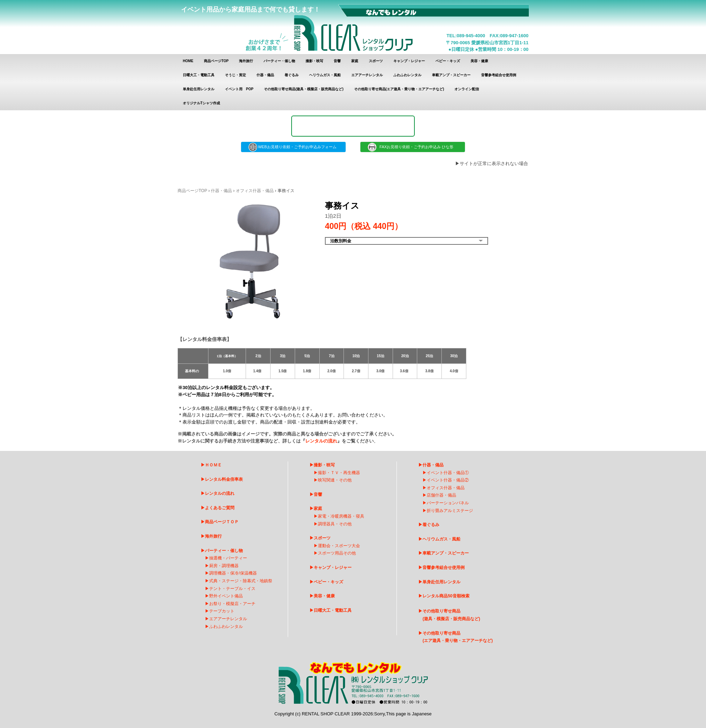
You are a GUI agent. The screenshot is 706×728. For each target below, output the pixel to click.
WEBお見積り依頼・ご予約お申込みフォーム (293, 147)
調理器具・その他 (335, 524)
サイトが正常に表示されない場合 (494, 163)
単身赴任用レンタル (199, 89)
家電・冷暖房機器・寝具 (341, 516)
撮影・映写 (314, 61)
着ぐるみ (292, 75)
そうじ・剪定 (235, 75)
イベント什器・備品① (448, 473)
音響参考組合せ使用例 (499, 75)
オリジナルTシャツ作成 (201, 103)
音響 (337, 61)
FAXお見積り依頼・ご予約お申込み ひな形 (413, 147)
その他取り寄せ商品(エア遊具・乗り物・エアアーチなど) (399, 89)
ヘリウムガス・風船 (325, 75)
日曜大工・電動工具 (199, 75)
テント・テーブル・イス (232, 589)
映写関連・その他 (335, 480)
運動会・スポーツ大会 (339, 546)
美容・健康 (479, 61)
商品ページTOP (216, 61)
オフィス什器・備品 (255, 191)
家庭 (355, 61)
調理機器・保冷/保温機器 (233, 573)
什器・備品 (265, 75)
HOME (188, 61)
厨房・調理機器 (224, 566)
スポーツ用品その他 (337, 553)
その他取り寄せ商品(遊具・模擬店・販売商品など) (304, 89)
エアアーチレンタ (226, 619)
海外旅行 (246, 61)
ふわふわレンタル (407, 75)
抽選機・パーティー (228, 558)
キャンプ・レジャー (409, 61)
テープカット (222, 611)
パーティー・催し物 (279, 61)
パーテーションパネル (448, 503)
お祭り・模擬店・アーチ (232, 604)
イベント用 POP (239, 89)
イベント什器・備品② (448, 480)
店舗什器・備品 (441, 495)
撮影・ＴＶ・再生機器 (339, 473)
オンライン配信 (467, 89)
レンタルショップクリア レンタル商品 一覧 (353, 27)
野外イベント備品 (226, 596)
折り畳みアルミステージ (450, 511)
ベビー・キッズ (448, 61)
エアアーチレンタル (367, 75)
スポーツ (376, 61)
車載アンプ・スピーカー (451, 75)
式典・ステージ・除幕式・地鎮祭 (241, 581)
